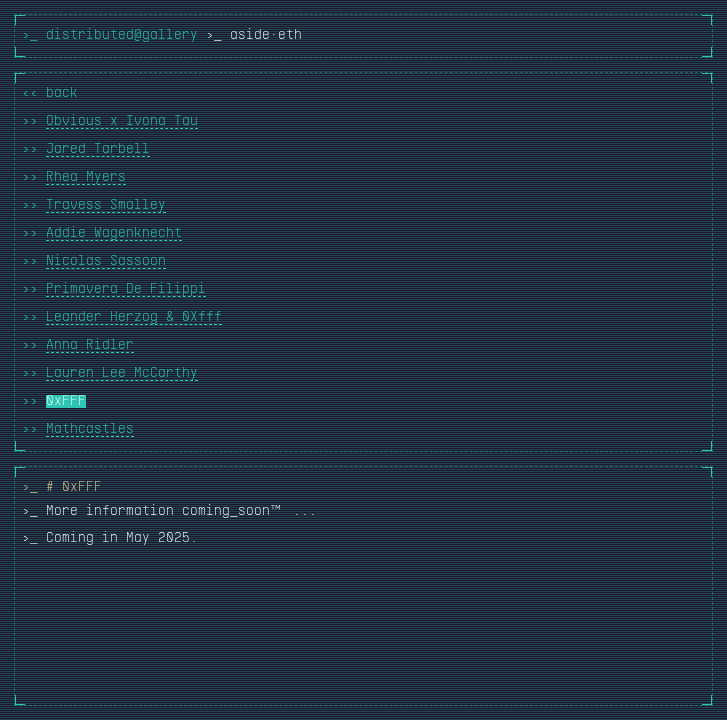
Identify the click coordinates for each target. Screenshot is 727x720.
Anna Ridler (90, 345)
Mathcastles (90, 429)
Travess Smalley (106, 205)
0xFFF (66, 401)
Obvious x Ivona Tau (122, 121)
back (62, 93)
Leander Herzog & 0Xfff (134, 317)
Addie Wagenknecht (114, 233)
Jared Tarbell (98, 149)
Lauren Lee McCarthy (122, 373)
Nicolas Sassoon (106, 261)
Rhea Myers (86, 177)
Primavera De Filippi (126, 289)
